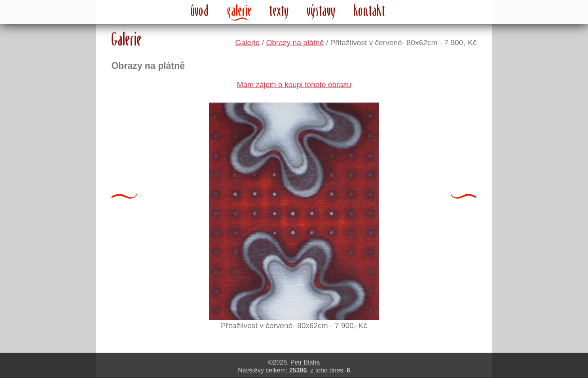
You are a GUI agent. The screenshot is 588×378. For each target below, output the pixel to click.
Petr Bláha (305, 362)
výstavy (321, 10)
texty (279, 10)
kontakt (369, 10)
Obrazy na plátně (295, 43)
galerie (239, 10)
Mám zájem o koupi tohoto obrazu (294, 85)
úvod (200, 10)
